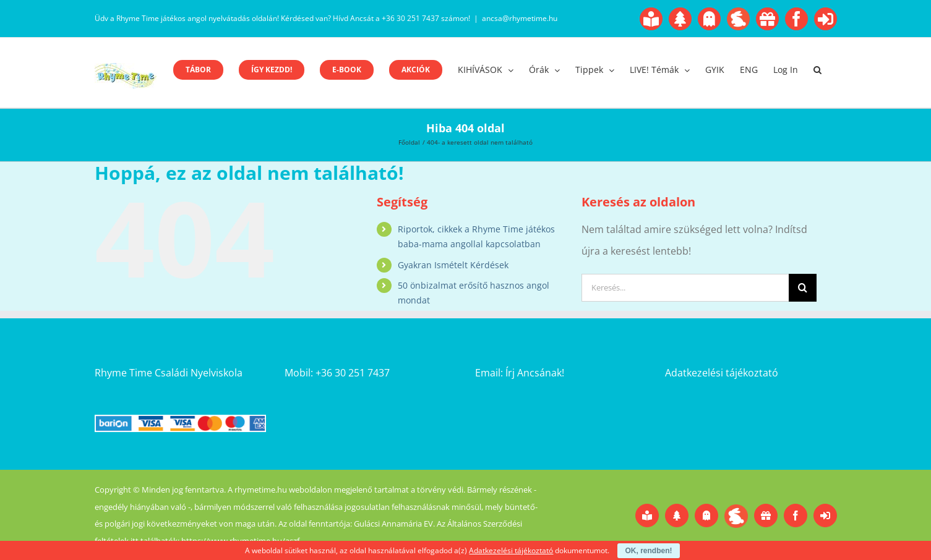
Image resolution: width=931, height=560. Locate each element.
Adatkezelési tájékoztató (722, 373)
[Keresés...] (685, 288)
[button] (817, 70)
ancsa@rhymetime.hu (520, 18)
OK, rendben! (648, 551)
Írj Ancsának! (535, 373)
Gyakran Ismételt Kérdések (453, 265)
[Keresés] (803, 288)
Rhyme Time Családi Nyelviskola (169, 373)
